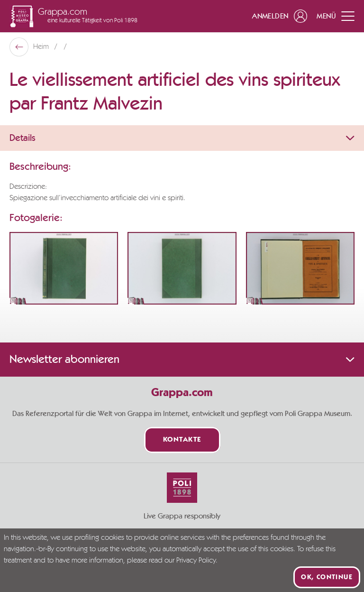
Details (182, 138)
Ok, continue (327, 577)
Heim (42, 47)
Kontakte (182, 440)
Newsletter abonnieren (182, 360)
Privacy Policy (196, 561)
